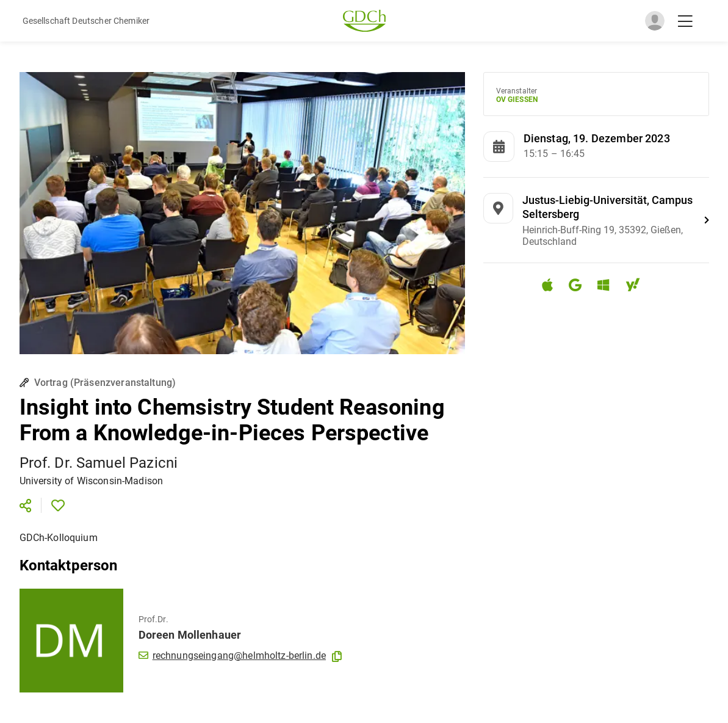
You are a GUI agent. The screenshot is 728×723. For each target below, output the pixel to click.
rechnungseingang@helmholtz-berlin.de (232, 656)
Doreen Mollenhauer (190, 635)
